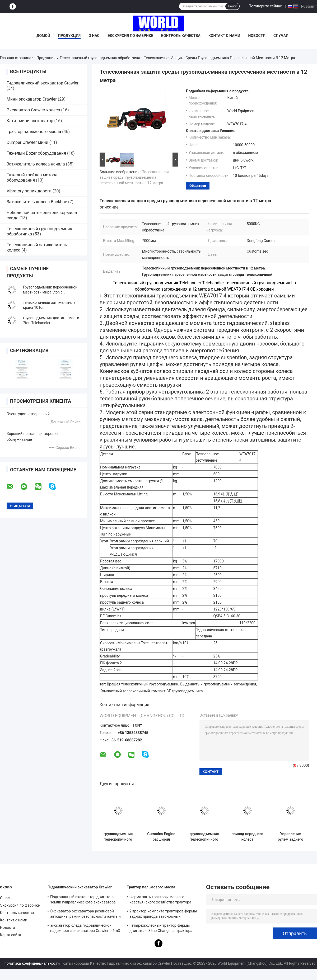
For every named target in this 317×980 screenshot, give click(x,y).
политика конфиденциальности (32, 963)
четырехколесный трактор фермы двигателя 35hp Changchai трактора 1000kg (161, 929)
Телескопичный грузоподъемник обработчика (100, 58)
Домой (43, 36)
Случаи (281, 36)
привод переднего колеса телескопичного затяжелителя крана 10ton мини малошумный (247, 837)
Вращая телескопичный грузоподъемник (143, 684)
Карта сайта (11, 935)
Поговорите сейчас (265, 6)
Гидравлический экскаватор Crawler (43, 83)
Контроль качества (181, 36)
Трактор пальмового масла (34, 132)
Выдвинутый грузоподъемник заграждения (218, 684)
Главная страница (16, 58)
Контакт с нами (224, 36)
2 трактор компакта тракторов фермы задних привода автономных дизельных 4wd (163, 915)
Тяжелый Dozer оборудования (36, 153)
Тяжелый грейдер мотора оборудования (32, 177)
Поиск (232, 6)
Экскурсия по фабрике (130, 36)
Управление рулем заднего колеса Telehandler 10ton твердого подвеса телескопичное (290, 837)
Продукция (69, 36)
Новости (257, 36)
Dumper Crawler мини (27, 142)
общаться (198, 186)
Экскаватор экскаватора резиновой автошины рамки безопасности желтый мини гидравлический (85, 915)
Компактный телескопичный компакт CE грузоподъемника (151, 691)
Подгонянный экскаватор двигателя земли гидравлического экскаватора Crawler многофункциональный (83, 900)
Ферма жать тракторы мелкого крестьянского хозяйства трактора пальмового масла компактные (160, 900)
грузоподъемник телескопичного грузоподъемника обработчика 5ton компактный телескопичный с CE (118, 837)
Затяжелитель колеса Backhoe (37, 202)
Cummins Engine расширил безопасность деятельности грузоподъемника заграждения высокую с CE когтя (161, 837)
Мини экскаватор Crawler (32, 99)
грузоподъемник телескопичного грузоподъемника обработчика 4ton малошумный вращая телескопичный (204, 837)
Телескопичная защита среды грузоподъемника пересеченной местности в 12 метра (134, 177)
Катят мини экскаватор (30, 121)
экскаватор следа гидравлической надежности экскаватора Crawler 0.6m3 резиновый (85, 929)
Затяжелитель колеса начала (36, 164)
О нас (94, 36)
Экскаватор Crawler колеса (33, 110)
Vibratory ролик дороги (29, 191)
